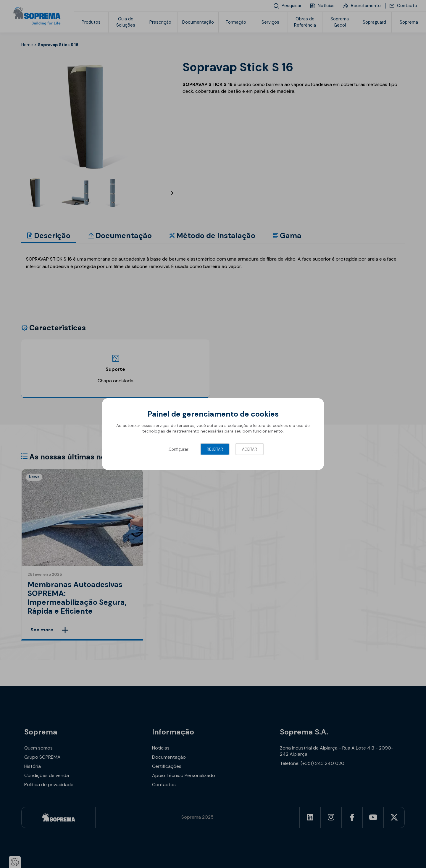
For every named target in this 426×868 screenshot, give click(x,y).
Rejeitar (215, 449)
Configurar (179, 449)
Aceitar (250, 449)
